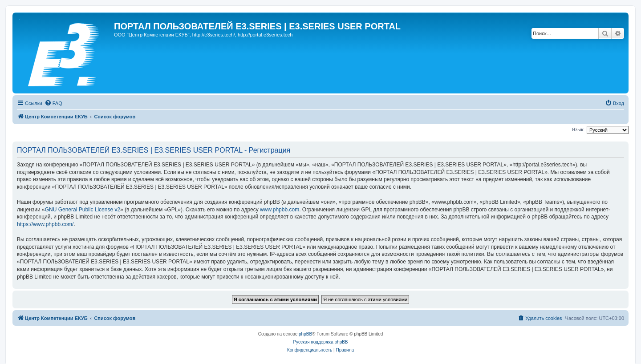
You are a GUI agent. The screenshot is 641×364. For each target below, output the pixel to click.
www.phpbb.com (280, 210)
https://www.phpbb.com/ (45, 224)
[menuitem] (53, 103)
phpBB (305, 334)
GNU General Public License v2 (83, 210)
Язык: (578, 129)
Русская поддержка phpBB (320, 342)
